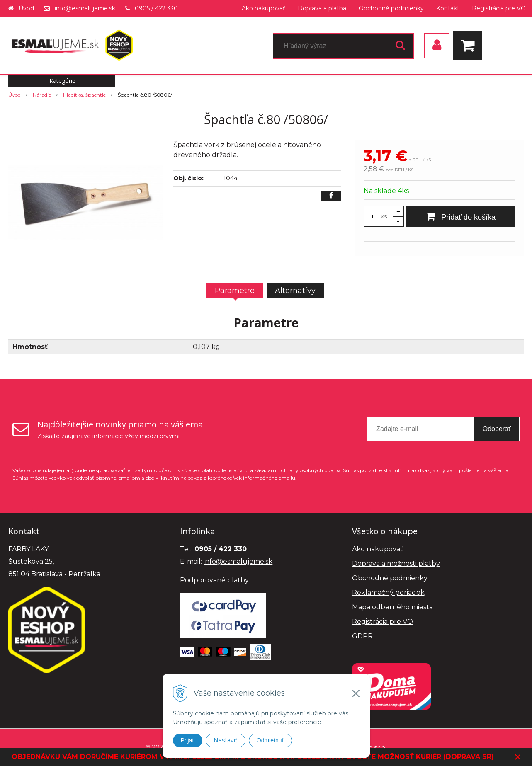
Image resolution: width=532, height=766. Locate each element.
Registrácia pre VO (499, 8)
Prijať (188, 740)
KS (384, 217)
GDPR (362, 636)
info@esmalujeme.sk (85, 8)
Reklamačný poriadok (388, 593)
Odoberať (497, 429)
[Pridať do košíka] (461, 216)
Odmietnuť (270, 740)
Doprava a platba (322, 8)
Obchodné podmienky (391, 8)
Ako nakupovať (264, 8)
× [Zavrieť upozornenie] (518, 757)
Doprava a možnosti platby (396, 564)
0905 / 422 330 (156, 8)
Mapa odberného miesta (392, 607)
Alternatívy (295, 291)
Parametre (235, 291)
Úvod (26, 8)
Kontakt (448, 8)
